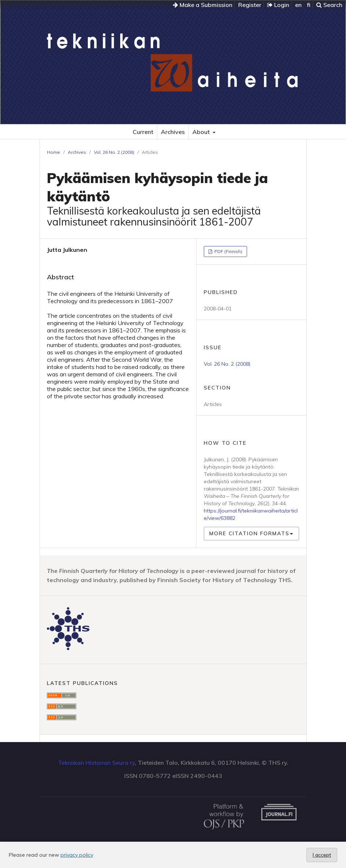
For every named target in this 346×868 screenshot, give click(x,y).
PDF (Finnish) (228, 251)
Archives (173, 132)
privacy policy (77, 855)
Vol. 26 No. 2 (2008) (114, 152)
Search (329, 5)
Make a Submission (203, 5)
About (202, 132)
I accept (322, 855)
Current (143, 132)
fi (309, 5)
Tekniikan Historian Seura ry (96, 763)
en (298, 5)
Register (250, 5)
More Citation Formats (249, 533)
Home (54, 152)
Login (278, 5)
